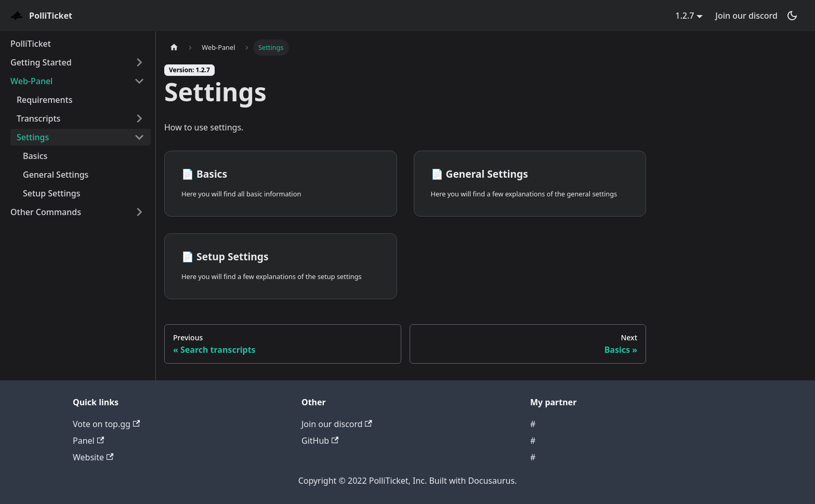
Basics (35, 156)
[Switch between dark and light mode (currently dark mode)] (792, 16)
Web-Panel (31, 81)
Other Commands (46, 212)
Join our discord (746, 16)
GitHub (320, 441)
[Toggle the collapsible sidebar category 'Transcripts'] (139, 118)
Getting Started (41, 62)
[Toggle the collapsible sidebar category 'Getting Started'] (139, 62)
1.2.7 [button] (685, 16)
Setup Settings (52, 193)
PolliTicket (31, 44)
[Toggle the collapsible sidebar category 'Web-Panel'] (139, 81)
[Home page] (174, 48)
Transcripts (38, 118)
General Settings (56, 175)
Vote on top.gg (106, 424)
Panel (88, 441)
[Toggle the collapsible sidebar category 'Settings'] (139, 137)
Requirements (44, 100)
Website (93, 457)
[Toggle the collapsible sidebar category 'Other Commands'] (139, 212)
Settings (33, 137)
